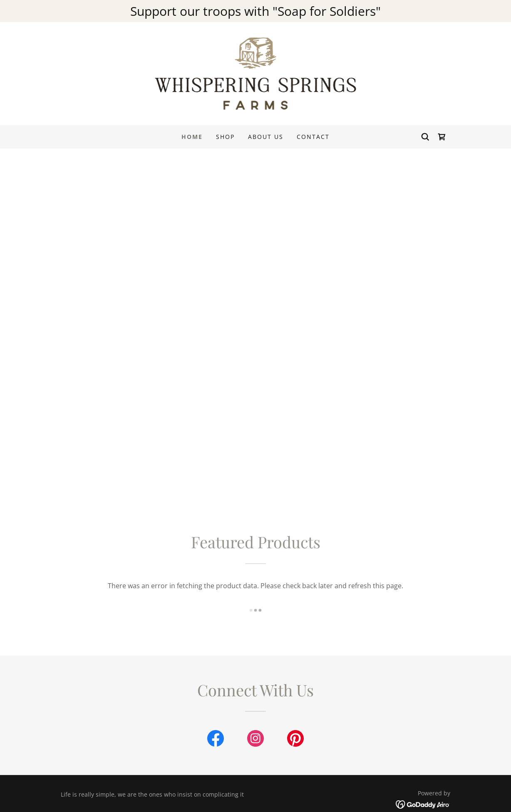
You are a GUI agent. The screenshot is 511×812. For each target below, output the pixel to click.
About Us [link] (266, 137)
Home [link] (192, 137)
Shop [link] (225, 137)
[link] (256, 73)
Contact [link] (313, 137)
